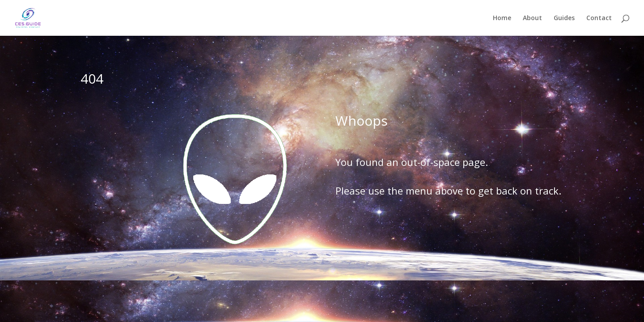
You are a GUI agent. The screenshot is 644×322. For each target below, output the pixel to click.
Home (502, 18)
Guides (564, 18)
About (532, 18)
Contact (599, 18)
